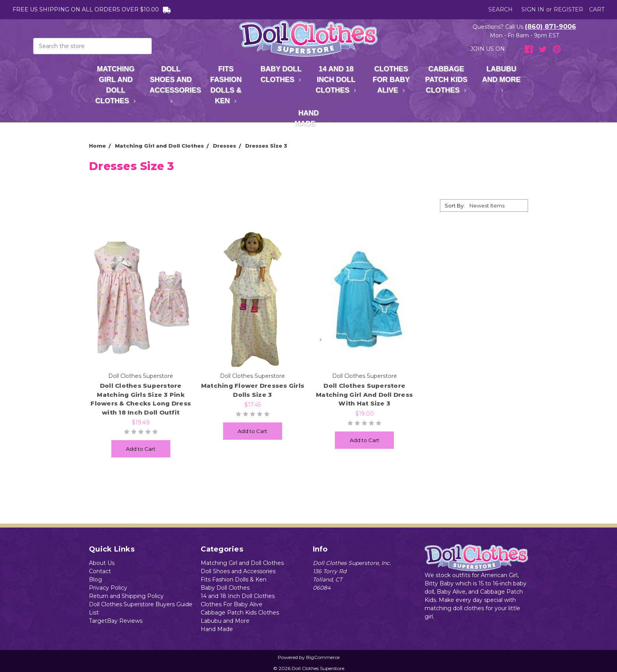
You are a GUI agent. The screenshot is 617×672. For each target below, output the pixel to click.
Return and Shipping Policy (126, 596)
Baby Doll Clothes (281, 74)
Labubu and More (501, 79)
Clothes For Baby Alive (391, 80)
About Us (102, 563)
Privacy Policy (108, 588)
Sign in (533, 9)
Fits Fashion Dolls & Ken (226, 85)
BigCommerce (323, 657)
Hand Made (309, 118)
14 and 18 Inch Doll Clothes (336, 80)
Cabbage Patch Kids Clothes (446, 80)
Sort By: (455, 205)
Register (568, 9)
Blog (95, 579)
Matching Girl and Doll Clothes (116, 85)
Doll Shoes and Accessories (174, 84)
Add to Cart (141, 449)
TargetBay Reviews (116, 621)
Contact (100, 571)
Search (501, 9)
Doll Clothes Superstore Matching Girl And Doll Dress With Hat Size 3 (364, 394)
